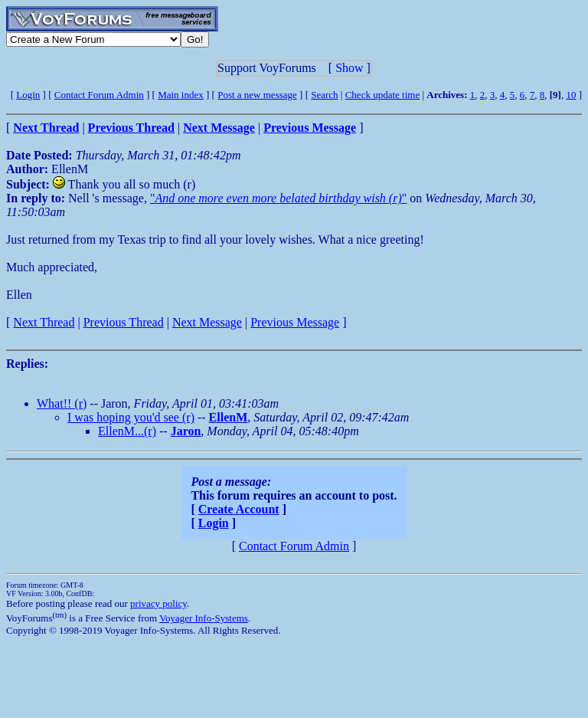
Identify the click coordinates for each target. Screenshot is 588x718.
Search (324, 95)
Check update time (382, 95)
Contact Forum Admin (99, 95)
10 (571, 95)
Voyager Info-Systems (204, 618)
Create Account (239, 509)
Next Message (207, 322)
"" (278, 198)
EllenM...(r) (127, 431)
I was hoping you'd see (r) (131, 417)
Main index (181, 95)
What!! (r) (62, 403)
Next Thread (44, 322)
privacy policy (158, 603)
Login (28, 95)
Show (349, 68)
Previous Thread (124, 322)
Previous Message (295, 322)
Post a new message (257, 95)
